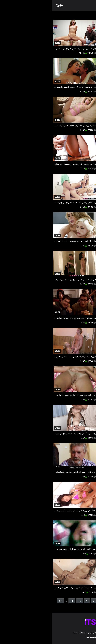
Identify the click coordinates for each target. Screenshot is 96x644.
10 (28, 601)
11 (20, 601)
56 (9, 601)
